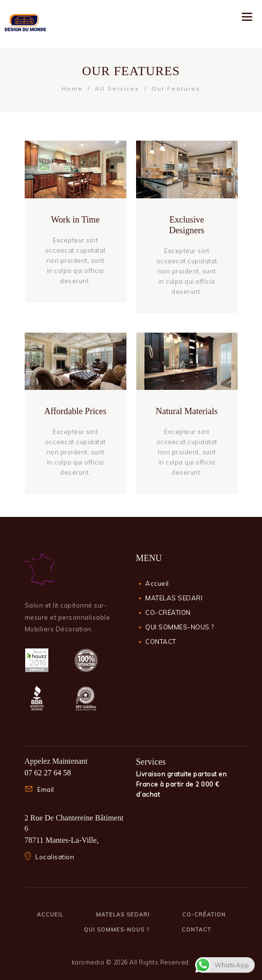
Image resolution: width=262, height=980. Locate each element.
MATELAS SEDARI (174, 598)
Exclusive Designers (187, 225)
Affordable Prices (75, 411)
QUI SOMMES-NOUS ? (180, 627)
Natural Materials (187, 411)
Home (72, 88)
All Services (117, 88)
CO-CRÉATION (168, 612)
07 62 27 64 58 (48, 773)
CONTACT (161, 642)
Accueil (157, 583)
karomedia (88, 962)
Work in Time (75, 220)
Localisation (55, 857)
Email (46, 789)
